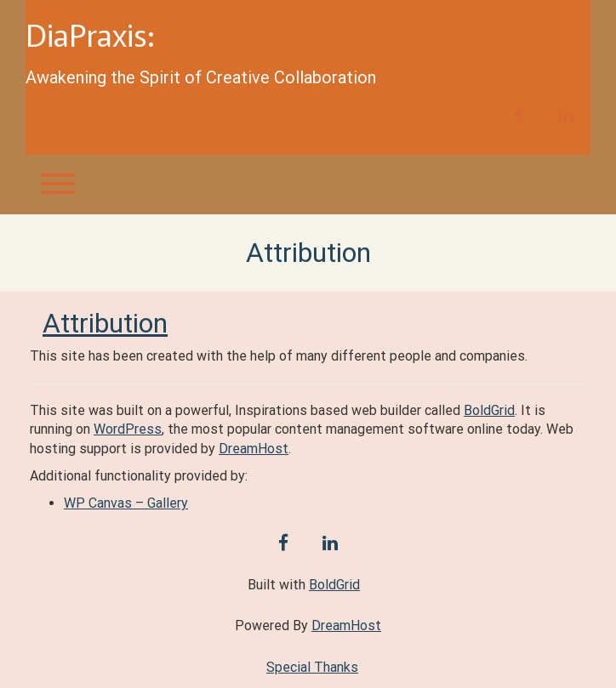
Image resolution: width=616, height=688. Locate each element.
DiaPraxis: (90, 34)
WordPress (128, 429)
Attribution (105, 323)
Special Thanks (312, 667)
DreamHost (254, 449)
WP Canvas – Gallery (126, 503)
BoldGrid (489, 410)
